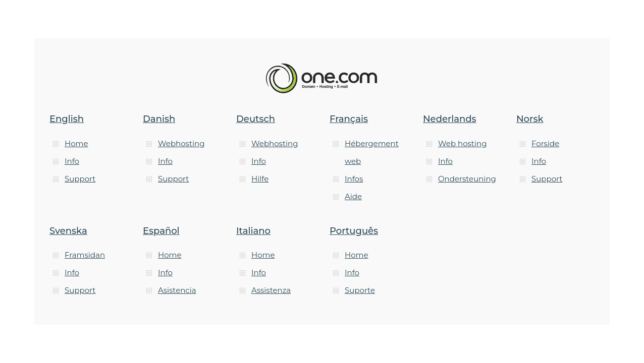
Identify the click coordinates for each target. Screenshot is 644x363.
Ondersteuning (467, 179)
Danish (159, 119)
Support (80, 179)
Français (349, 119)
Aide (353, 196)
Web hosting (462, 143)
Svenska (68, 231)
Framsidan (85, 255)
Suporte (360, 290)
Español (161, 231)
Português (354, 231)
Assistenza (271, 290)
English (67, 119)
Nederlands (450, 119)
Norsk (530, 119)
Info (72, 161)
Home (76, 143)
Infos (354, 179)
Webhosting (181, 143)
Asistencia (177, 290)
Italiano (253, 231)
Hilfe (260, 179)
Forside (545, 143)
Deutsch (256, 119)
